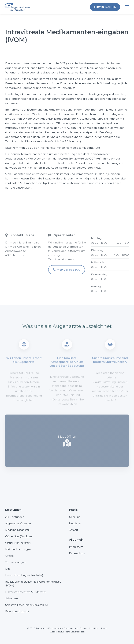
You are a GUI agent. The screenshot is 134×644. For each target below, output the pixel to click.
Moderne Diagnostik (18, 530)
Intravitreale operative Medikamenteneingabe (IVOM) (33, 584)
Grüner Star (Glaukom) (19, 536)
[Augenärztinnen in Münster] (20, 7)
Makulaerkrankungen (18, 549)
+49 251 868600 (67, 272)
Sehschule (12, 599)
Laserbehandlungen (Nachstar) (24, 575)
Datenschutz (77, 553)
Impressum (76, 547)
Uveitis (9, 556)
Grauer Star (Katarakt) (18, 543)
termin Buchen (105, 7)
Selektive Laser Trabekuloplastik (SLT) (28, 605)
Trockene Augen (15, 562)
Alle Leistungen (15, 517)
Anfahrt (74, 530)
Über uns (75, 517)
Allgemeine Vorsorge (18, 523)
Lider (8, 569)
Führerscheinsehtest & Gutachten (26, 592)
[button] (127, 7)
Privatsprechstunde (17, 611)
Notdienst (75, 523)
